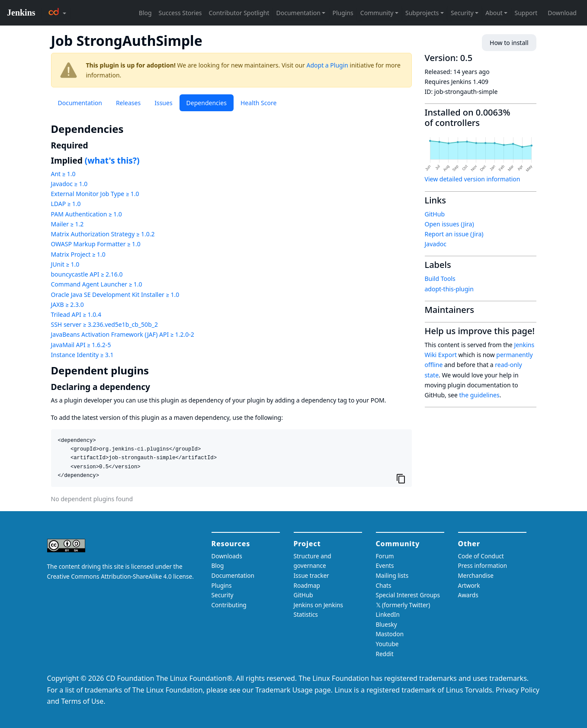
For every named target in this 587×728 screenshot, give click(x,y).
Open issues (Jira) (449, 224)
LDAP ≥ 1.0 (66, 204)
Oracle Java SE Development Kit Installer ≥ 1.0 (115, 295)
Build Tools (440, 279)
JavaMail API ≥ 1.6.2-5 (81, 345)
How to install (509, 43)
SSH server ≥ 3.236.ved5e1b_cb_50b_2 (104, 324)
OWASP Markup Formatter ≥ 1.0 (96, 244)
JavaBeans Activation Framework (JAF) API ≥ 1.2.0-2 (123, 334)
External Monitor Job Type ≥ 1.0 (95, 194)
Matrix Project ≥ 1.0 (78, 254)
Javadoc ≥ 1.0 (69, 184)
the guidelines (480, 395)
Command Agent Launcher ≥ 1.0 (97, 284)
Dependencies (207, 103)
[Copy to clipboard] (401, 479)
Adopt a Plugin (327, 65)
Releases (128, 103)
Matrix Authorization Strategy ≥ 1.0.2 (103, 234)
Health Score (258, 103)
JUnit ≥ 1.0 (65, 264)
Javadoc (436, 244)
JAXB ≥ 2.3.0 (67, 304)
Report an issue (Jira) (454, 234)
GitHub (435, 214)
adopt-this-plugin (449, 289)
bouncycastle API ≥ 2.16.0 (87, 274)
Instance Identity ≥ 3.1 (82, 355)
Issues (163, 103)
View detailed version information (473, 179)
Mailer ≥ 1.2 (67, 224)
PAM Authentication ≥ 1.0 (87, 214)
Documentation (80, 103)
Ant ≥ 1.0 (63, 174)
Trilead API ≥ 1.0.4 (76, 314)
